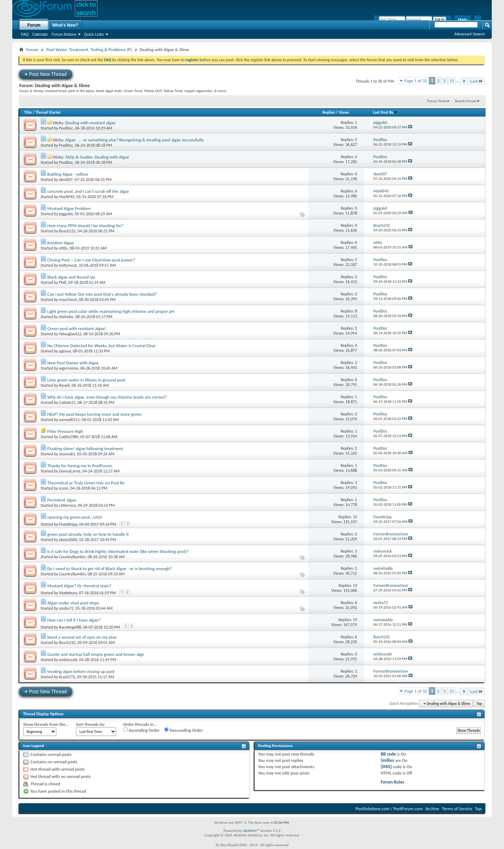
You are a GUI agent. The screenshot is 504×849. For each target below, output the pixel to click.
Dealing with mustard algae (90, 123)
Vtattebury (68, 593)
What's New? (65, 25)
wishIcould (68, 660)
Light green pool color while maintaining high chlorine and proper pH (111, 311)
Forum (34, 25)
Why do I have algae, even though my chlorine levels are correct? (107, 397)
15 (355, 517)
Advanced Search (470, 34)
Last (477, 81)
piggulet (66, 214)
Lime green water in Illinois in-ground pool (86, 380)
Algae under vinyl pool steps (73, 603)
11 (452, 81)
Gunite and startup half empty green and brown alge (96, 654)
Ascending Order (141, 730)
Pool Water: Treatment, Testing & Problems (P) (89, 50)
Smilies (387, 760)
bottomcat (68, 265)
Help (463, 20)
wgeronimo (69, 368)
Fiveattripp (68, 524)
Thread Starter (48, 112)
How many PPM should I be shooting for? (85, 226)
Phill (63, 282)
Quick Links (94, 34)
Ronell (64, 385)
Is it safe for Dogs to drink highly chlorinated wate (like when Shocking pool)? (118, 551)
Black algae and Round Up (71, 277)
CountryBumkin (72, 557)
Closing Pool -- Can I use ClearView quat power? (91, 260)
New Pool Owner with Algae (73, 363)
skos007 (66, 180)
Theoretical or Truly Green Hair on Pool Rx (86, 483)
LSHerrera (68, 505)
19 (355, 620)
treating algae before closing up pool (81, 671)
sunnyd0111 (69, 420)
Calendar (40, 34)
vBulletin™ (251, 831)
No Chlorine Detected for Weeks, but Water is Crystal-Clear (101, 346)
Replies (329, 112)
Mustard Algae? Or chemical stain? (79, 586)
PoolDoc (66, 128)
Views (344, 112)
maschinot (68, 300)
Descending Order (184, 730)
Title (28, 112)
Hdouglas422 (70, 334)
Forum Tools (437, 101)
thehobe (66, 317)
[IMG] (386, 767)
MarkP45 (67, 197)
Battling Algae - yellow (68, 174)
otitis (63, 248)
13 (355, 585)
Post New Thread (46, 74)
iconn (64, 488)
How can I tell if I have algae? (74, 620)
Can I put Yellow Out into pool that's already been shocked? (102, 294)
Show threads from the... (46, 724)
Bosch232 (67, 231)
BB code (388, 754)
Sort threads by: (91, 724)
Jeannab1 (67, 454)
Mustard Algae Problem (69, 208)
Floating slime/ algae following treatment (85, 448)
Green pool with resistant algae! (77, 328)
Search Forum (466, 101)
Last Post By (385, 112)
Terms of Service (457, 809)
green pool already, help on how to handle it (88, 534)
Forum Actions (64, 34)
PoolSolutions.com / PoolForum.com (389, 809)
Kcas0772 (67, 677)
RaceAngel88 (70, 627)
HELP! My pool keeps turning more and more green (94, 414)
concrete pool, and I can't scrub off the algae (88, 191)
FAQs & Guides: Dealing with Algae (97, 157)
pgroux (65, 351)
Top (479, 704)
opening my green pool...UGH (75, 517)
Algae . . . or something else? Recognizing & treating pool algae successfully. (135, 140)
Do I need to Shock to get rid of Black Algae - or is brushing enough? (110, 569)
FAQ (25, 34)
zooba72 (66, 608)
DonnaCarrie (70, 471)
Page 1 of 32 (416, 81)
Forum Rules (393, 782)
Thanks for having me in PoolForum (80, 466)
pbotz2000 (68, 540)
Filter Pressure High (65, 431)
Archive (432, 809)
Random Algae (61, 243)
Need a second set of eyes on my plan (82, 637)
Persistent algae (62, 500)
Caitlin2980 (69, 437)
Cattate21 (67, 402)
